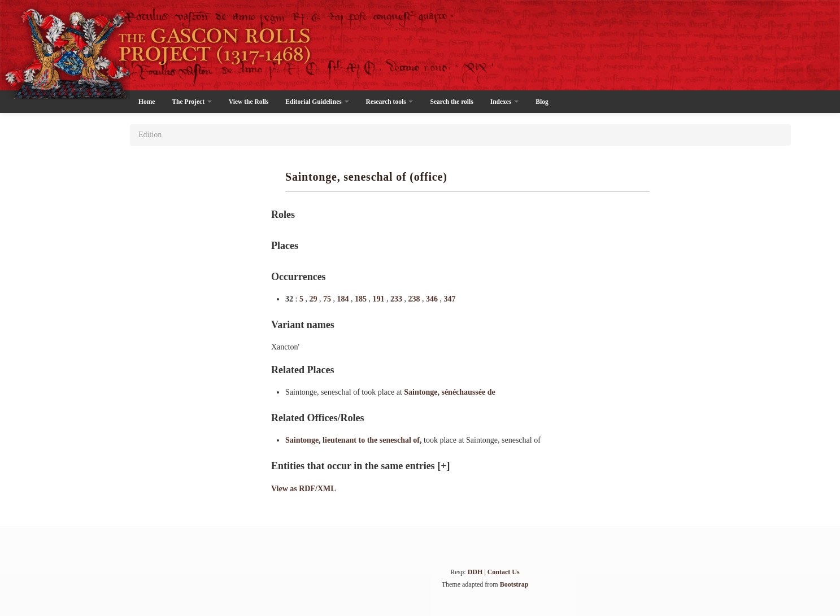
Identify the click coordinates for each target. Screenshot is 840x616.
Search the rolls (451, 102)
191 (379, 299)
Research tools (390, 102)
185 (362, 299)
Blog (542, 102)
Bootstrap (514, 584)
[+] (443, 466)
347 (449, 299)
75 (328, 299)
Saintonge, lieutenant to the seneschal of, (354, 440)
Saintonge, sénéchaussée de (449, 392)
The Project (191, 102)
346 (433, 299)
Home (147, 102)
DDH (475, 572)
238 (415, 299)
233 (397, 299)
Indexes (505, 102)
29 (314, 299)
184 (344, 299)
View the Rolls (249, 102)
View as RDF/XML (304, 489)
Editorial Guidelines (317, 102)
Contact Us (504, 572)
